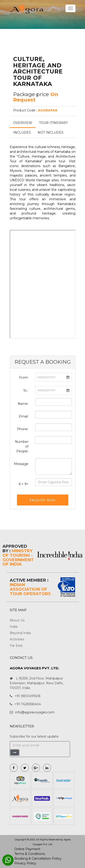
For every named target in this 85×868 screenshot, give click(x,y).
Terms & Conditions (30, 854)
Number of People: (22, 446)
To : (26, 391)
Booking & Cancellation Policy (38, 859)
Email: (24, 416)
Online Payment (27, 849)
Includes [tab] (22, 132)
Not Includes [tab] (51, 132)
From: (24, 377)
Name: (23, 404)
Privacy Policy (25, 863)
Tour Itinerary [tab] (53, 123)
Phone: (23, 429)
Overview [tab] (23, 123)
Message (21, 464)
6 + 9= (24, 484)
